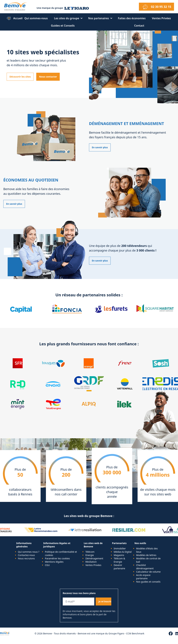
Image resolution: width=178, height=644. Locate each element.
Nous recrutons (26, 558)
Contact (139, 26)
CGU (47, 565)
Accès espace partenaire (143, 577)
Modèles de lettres (146, 555)
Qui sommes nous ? (29, 552)
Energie (89, 555)
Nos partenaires (99, 18)
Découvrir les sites (20, 77)
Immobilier (120, 548)
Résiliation (91, 562)
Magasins (119, 555)
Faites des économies (132, 18)
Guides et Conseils (63, 26)
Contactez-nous (26, 555)
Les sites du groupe (67, 18)
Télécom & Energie (119, 560)
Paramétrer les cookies (57, 558)
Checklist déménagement (145, 567)
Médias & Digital (123, 552)
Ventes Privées (161, 18)
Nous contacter (48, 77)
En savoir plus (100, 147)
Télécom (90, 552)
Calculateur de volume (148, 572)
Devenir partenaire (120, 567)
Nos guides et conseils (148, 582)
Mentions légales (54, 562)
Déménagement (94, 558)
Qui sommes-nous (36, 18)
